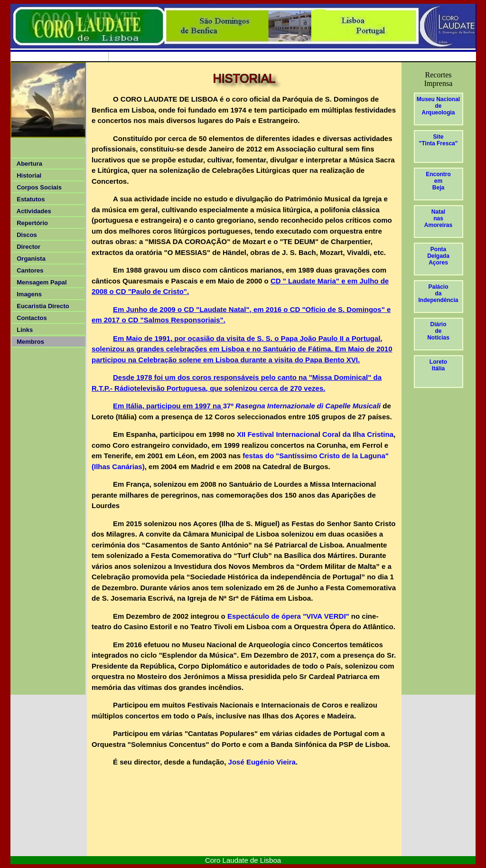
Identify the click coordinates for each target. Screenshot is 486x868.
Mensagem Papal (40, 282)
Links (23, 330)
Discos (25, 235)
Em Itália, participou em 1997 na (168, 406)
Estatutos (29, 199)
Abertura (28, 164)
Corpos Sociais (37, 187)
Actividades (32, 211)
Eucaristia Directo (43, 306)
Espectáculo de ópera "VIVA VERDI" (288, 616)
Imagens (28, 294)
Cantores (28, 270)
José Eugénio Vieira (261, 762)
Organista (29, 259)
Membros (29, 342)
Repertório (31, 223)
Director (27, 247)
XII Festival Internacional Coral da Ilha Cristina (314, 434)
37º (302, 406)
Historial (27, 175)
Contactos (30, 318)
